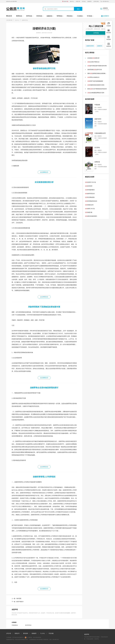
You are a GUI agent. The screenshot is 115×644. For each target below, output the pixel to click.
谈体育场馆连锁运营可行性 (44, 68)
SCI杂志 (84, 1)
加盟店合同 (89, 205)
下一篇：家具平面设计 (18, 602)
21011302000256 (37, 637)
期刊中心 (72, 1)
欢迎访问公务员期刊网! (11, 1)
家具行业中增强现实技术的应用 (97, 89)
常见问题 (51, 633)
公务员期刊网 (9, 20)
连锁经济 (100, 46)
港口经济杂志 (28, 625)
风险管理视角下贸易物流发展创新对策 (44, 307)
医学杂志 (29, 16)
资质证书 (17, 633)
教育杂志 (19, 16)
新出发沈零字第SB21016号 (22, 640)
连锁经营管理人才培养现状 (44, 477)
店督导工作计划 (90, 182)
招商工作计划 (90, 209)
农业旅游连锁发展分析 (44, 182)
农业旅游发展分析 (93, 58)
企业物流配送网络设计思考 (96, 93)
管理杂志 (60, 16)
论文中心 (17, 20)
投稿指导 (90, 1)
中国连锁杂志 (15, 625)
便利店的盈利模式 (91, 216)
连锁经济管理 (90, 46)
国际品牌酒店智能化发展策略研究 (98, 73)
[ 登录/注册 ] (96, 1)
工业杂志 (80, 16)
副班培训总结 (90, 194)
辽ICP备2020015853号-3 (18, 637)
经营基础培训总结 (91, 201)
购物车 (66, 1)
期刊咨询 (26, 633)
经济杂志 (39, 16)
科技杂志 (70, 16)
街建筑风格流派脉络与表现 (96, 85)
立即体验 (96, 33)
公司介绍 (9, 633)
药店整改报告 (90, 197)
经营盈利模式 (90, 190)
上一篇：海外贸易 (16, 598)
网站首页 (9, 16)
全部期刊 (106, 16)
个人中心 (43, 633)
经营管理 (89, 186)
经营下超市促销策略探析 (95, 81)
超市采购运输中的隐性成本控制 (97, 66)
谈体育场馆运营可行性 (95, 70)
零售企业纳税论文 (93, 77)
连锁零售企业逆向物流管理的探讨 (44, 388)
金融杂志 (49, 16)
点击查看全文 (44, 172)
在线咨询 (106, 9)
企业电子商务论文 (93, 62)
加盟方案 (89, 212)
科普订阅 (78, 1)
